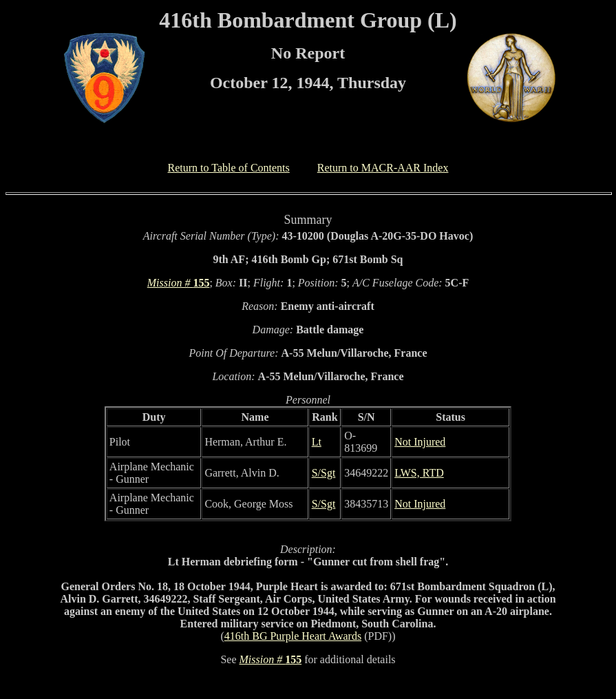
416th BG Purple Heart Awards (293, 636)
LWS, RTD (419, 473)
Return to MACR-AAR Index (383, 168)
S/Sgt (324, 473)
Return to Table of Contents (229, 168)
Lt (317, 442)
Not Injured (420, 442)
